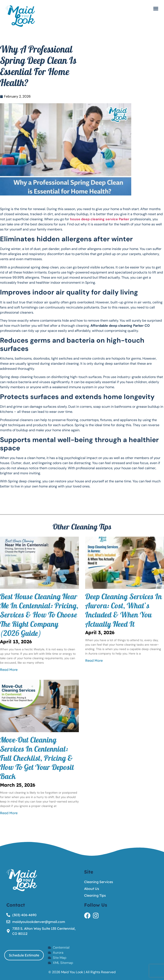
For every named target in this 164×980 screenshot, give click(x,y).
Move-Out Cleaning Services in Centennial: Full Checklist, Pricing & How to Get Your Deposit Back (37, 759)
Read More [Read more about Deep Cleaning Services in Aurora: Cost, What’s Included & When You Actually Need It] (94, 660)
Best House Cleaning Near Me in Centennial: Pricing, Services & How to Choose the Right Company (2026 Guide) (39, 616)
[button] (156, 8)
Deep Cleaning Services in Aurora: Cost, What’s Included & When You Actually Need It (124, 611)
